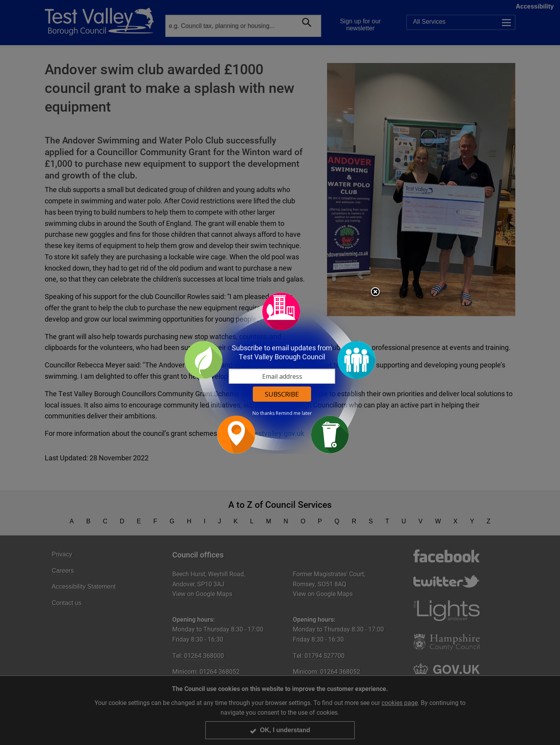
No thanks (263, 413)
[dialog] (280, 373)
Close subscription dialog (375, 292)
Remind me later (294, 413)
